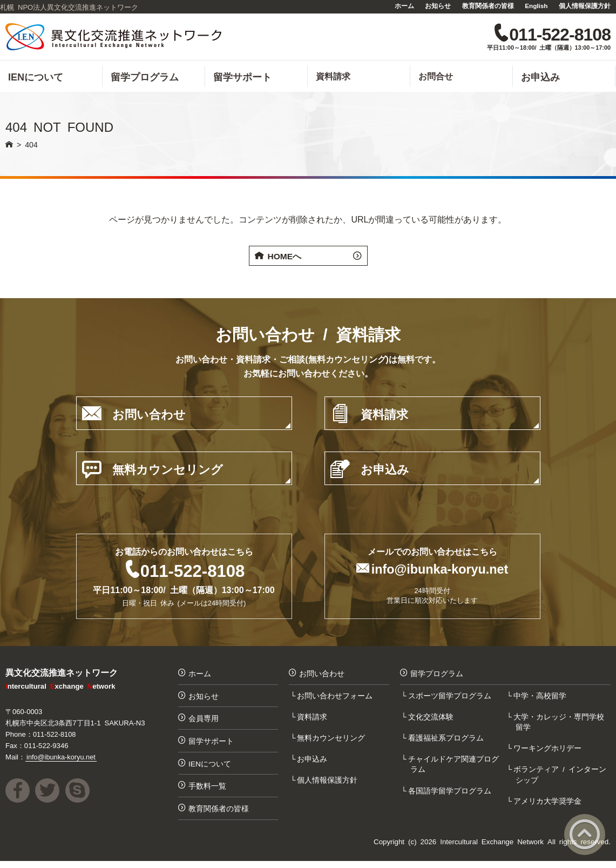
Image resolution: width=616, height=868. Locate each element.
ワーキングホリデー (549, 752)
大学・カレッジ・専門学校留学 (560, 725)
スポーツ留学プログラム (451, 698)
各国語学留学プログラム (451, 795)
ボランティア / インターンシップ (561, 779)
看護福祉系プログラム (447, 741)
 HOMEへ (308, 258)
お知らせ (438, 5)
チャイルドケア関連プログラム (455, 768)
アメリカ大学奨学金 (549, 805)
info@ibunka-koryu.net (440, 571)
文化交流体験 (432, 719)
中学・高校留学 (541, 698)
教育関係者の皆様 (488, 5)
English (536, 5)
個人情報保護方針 (585, 5)
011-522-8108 (192, 572)
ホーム (404, 5)
